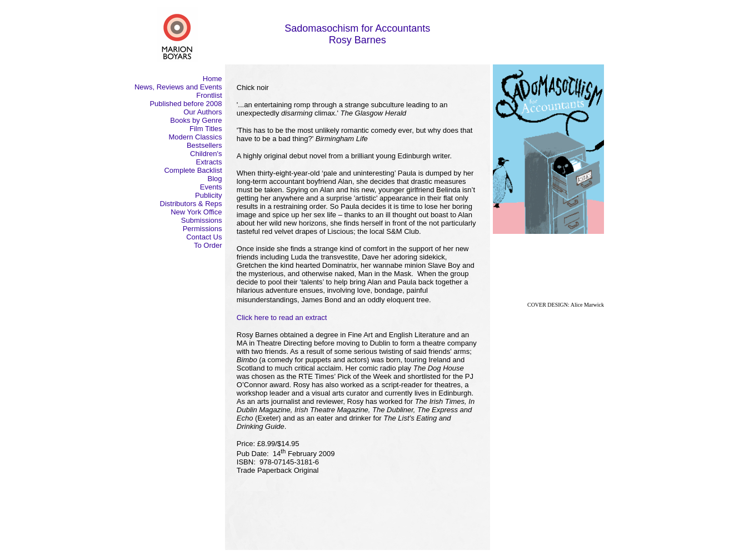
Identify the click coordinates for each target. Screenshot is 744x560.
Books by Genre (196, 120)
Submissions (202, 220)
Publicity (208, 195)
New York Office (196, 212)
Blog (214, 179)
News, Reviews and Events (178, 87)
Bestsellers (204, 145)
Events (211, 187)
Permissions (203, 229)
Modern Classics (195, 137)
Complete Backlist (193, 170)
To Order (208, 245)
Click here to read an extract (282, 317)
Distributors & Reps (191, 204)
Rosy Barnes (358, 40)
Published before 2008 (186, 104)
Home (213, 79)
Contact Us (204, 237)
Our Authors (203, 112)
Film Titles (206, 129)
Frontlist (209, 95)
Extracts (209, 162)
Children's (206, 154)
